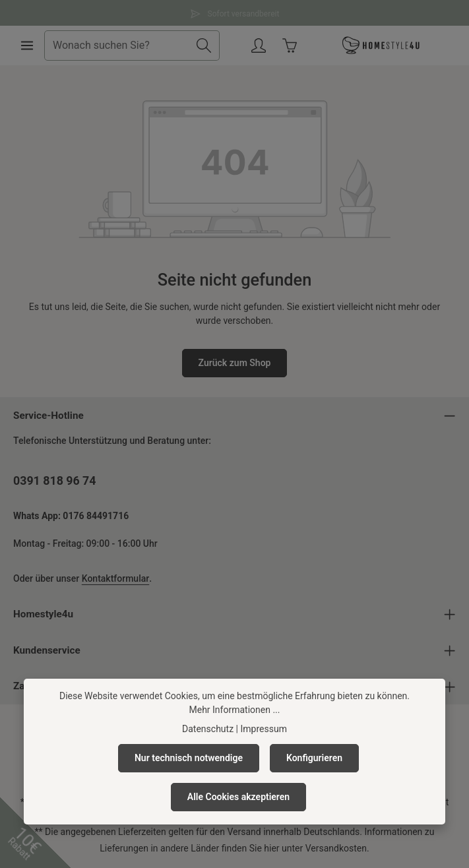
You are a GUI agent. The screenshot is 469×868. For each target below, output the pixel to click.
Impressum (263, 729)
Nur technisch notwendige (189, 758)
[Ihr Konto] (259, 46)
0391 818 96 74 (54, 480)
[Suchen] (204, 46)
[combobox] (117, 46)
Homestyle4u (43, 614)
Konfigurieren (314, 758)
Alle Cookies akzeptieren (238, 797)
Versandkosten (336, 848)
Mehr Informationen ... (234, 710)
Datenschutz (208, 729)
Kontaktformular (115, 578)
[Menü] (27, 46)
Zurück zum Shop (235, 363)
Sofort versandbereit (235, 12)
